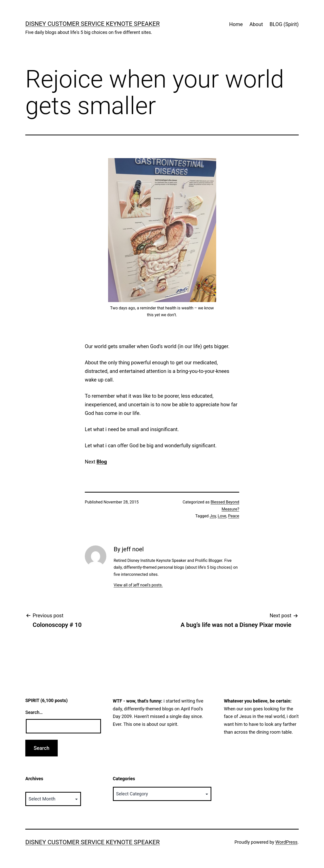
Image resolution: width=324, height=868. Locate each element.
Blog (102, 462)
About (256, 24)
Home (236, 24)
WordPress (286, 842)
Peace (234, 516)
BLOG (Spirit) (284, 24)
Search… (34, 712)
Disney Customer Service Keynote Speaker (93, 24)
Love (222, 516)
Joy (213, 516)
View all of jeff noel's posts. (138, 585)
